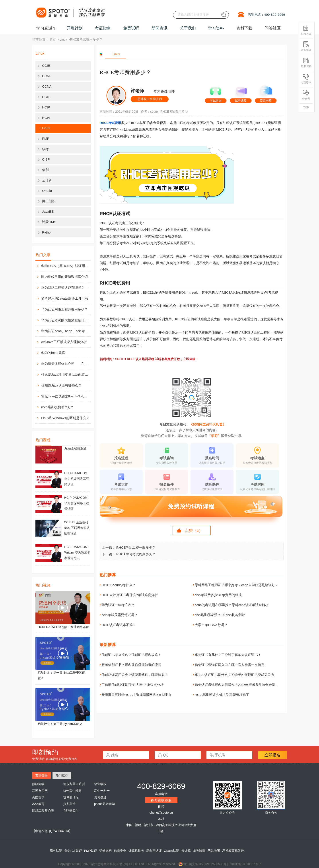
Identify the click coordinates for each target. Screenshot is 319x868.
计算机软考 (136, 851)
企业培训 (306, 46)
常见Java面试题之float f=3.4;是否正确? (66, 396)
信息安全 (120, 851)
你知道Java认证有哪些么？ (61, 385)
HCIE (46, 97)
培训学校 (100, 784)
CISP (46, 159)
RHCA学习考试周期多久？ (136, 554)
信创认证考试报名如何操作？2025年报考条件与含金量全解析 (240, 685)
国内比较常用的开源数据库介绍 (64, 277)
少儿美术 (69, 804)
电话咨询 (306, 79)
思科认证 (56, 851)
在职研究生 (71, 811)
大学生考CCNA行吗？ (211, 625)
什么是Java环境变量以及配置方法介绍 (66, 374)
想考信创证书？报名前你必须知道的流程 (131, 665)
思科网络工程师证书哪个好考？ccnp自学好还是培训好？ (236, 585)
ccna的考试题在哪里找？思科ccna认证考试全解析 (232, 605)
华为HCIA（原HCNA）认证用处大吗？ (66, 266)
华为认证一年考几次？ (118, 605)
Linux (63, 39)
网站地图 (214, 851)
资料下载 (244, 28)
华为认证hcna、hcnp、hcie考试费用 (66, 331)
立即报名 (272, 755)
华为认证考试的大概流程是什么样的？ (66, 320)
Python (47, 232)
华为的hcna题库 (53, 353)
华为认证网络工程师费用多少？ (64, 309)
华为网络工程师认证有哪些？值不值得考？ (66, 288)
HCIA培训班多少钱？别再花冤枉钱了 (222, 695)
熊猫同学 (38, 784)
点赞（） (194, 530)
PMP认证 (91, 851)
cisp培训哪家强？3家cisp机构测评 (220, 615)
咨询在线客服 (161, 800)
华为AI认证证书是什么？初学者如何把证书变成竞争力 (234, 675)
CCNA (47, 86)
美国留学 (38, 797)
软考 (45, 149)
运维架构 (105, 851)
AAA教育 (38, 804)
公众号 (306, 95)
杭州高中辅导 (72, 791)
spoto (154, 112)
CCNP (47, 76)
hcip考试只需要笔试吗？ (120, 615)
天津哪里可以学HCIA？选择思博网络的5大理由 (136, 695)
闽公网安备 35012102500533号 (202, 864)
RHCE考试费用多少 (174, 112)
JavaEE (48, 211)
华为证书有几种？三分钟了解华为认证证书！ (228, 655)
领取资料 (306, 63)
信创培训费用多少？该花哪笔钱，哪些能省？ (135, 675)
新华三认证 (154, 851)
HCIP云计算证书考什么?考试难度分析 (130, 595)
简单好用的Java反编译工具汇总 (65, 298)
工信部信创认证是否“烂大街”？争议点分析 (132, 685)
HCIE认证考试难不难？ (119, 625)
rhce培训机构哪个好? (57, 407)
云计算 (47, 180)
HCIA (46, 118)
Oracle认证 (172, 851)
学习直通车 (46, 28)
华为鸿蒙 (199, 851)
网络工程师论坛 (43, 811)
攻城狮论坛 (71, 797)
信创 (45, 170)
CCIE (46, 66)
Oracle (47, 191)
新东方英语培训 (74, 784)
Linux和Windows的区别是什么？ (65, 418)
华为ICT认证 (73, 851)
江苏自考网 (40, 791)
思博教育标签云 (233, 851)
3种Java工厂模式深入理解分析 (64, 342)
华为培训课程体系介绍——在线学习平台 (66, 364)
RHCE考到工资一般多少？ (136, 547)
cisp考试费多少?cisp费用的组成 (218, 595)
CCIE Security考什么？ (119, 585)
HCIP (46, 107)
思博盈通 (100, 797)
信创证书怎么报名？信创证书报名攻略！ (131, 655)
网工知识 (49, 201)
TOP (306, 108)
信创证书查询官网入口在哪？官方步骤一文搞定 (230, 665)
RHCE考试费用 (110, 123)
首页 (53, 39)
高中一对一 (102, 791)
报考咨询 (306, 30)
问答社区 (273, 28)
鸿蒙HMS (49, 222)
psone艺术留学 (105, 804)
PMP (46, 138)
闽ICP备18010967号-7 (245, 864)
